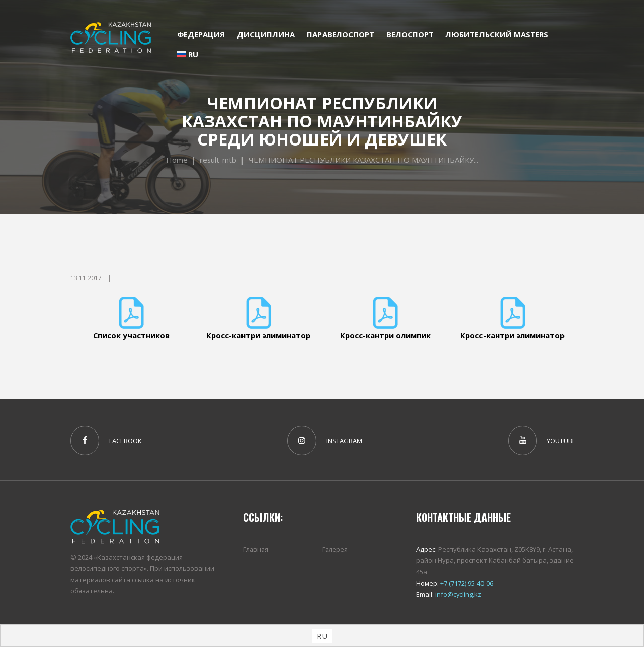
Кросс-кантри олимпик (386, 335)
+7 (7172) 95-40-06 (466, 583)
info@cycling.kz (458, 594)
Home (176, 160)
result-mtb (218, 160)
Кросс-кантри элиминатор (258, 335)
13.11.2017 (86, 278)
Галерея (335, 550)
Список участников (132, 335)
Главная (256, 550)
